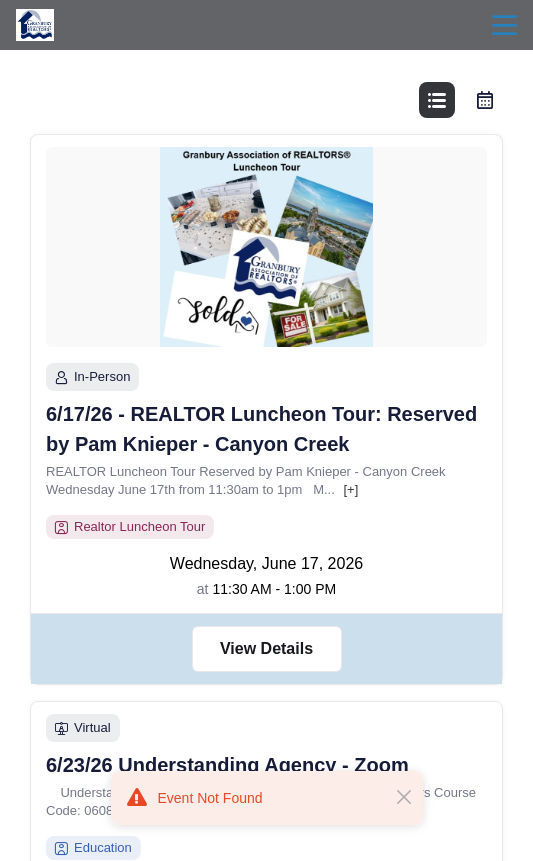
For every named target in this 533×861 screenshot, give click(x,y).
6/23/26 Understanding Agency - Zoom (227, 765)
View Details (266, 648)
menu (504, 25)
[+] (350, 489)
